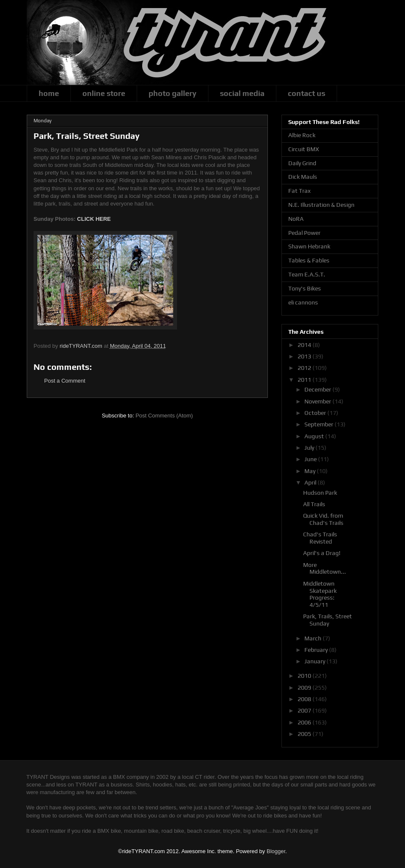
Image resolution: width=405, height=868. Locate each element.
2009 (305, 688)
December (318, 389)
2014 (305, 345)
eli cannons (303, 302)
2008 (305, 699)
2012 (305, 368)
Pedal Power (304, 233)
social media (242, 93)
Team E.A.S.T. (307, 274)
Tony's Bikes (305, 288)
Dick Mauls (303, 177)
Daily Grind (302, 163)
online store (104, 93)
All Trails (314, 504)
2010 (305, 676)
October (316, 413)
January (315, 661)
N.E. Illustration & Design (321, 205)
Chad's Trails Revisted (320, 538)
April (311, 482)
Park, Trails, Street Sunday (328, 620)
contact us (307, 93)
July (310, 448)
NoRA (296, 219)
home (49, 93)
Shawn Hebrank (309, 246)
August (315, 436)
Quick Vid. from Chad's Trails (323, 519)
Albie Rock (302, 135)
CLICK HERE (94, 219)
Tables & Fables (309, 260)
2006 (305, 722)
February (317, 650)
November (318, 401)
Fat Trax (300, 191)
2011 (305, 380)
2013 (305, 356)
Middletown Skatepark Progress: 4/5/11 (320, 594)
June (311, 459)
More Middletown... (325, 568)
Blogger (276, 851)
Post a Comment (65, 381)
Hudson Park (320, 493)
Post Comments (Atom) (164, 416)
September (319, 424)
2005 (305, 734)
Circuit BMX (304, 149)
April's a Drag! (322, 553)
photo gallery (173, 93)
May (311, 471)
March (314, 638)
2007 (305, 710)
